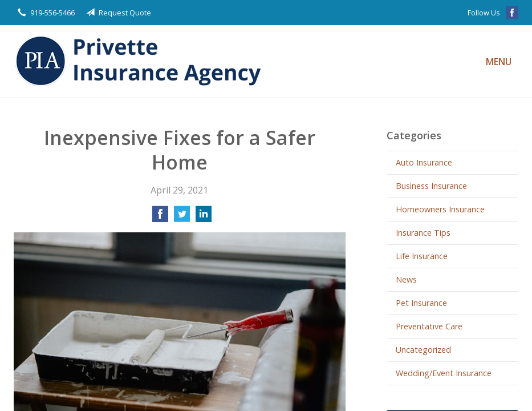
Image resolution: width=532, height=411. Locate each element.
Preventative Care (429, 326)
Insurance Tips (423, 233)
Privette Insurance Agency (142, 61)
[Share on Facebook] (160, 217)
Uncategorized (423, 350)
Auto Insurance (424, 162)
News (406, 279)
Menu (499, 62)
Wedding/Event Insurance (444, 373)
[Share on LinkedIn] (204, 217)
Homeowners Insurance (440, 209)
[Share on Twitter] (182, 217)
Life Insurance (422, 256)
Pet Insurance (421, 303)
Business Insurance (431, 186)
